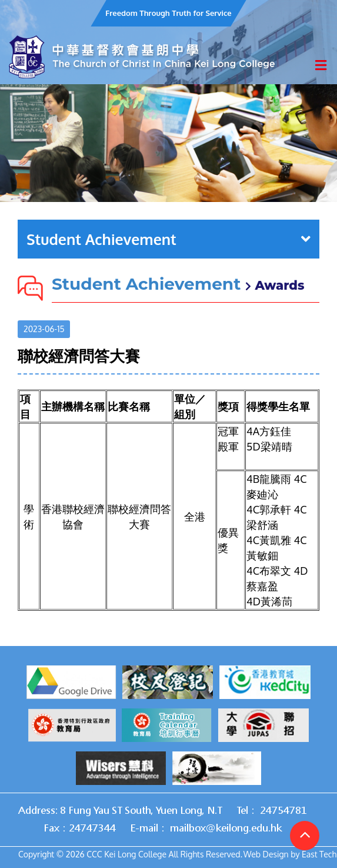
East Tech (319, 854)
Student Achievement (168, 239)
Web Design (266, 854)
